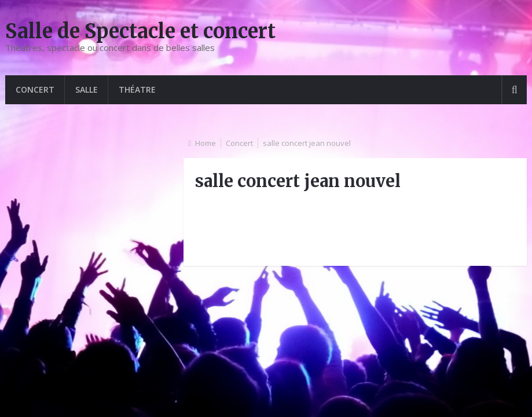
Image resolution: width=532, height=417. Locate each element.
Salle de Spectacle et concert (140, 31)
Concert (35, 89)
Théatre (137, 89)
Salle (87, 89)
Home (206, 143)
